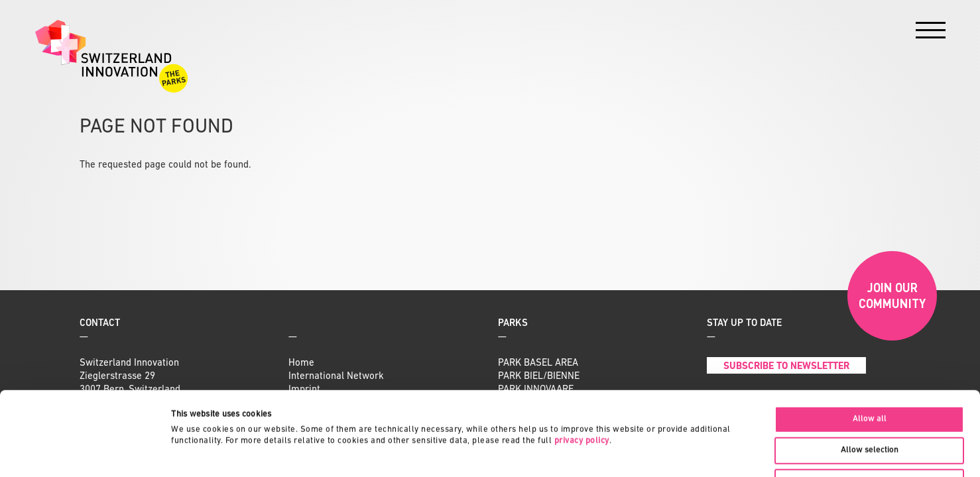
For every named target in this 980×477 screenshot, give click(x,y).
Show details (627, 452)
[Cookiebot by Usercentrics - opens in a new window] (86, 452)
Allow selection (870, 371)
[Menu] (931, 33)
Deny (869, 403)
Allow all (870, 340)
